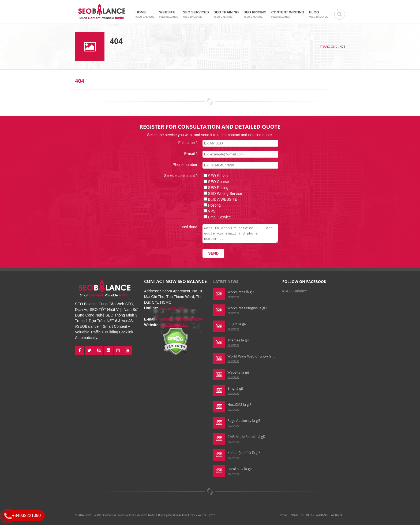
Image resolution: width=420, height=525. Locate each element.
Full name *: (185, 143)
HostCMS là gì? (239, 404)
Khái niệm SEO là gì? (244, 453)
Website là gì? (238, 372)
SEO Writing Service (222, 193)
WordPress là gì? (241, 292)
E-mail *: (188, 154)
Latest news (226, 282)
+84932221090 (172, 308)
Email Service (216, 217)
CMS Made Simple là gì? (246, 437)
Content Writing (288, 14)
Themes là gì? (238, 340)
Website (169, 14)
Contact (322, 515)
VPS (208, 211)
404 (80, 81)
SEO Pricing (255, 14)
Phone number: (182, 165)
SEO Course (215, 182)
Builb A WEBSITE (219, 199)
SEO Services (196, 14)
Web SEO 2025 (207, 515)
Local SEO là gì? (240, 469)
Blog (318, 14)
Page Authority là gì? (244, 420)
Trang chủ (329, 47)
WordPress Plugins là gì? (247, 308)
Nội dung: (187, 227)
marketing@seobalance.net (181, 319)
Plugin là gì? (237, 324)
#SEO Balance (295, 291)
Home (145, 14)
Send (210, 253)
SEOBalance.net (175, 325)
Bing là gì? (235, 388)
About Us (297, 515)
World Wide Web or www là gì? (252, 356)
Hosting (211, 205)
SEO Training (226, 14)
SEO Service (215, 176)
